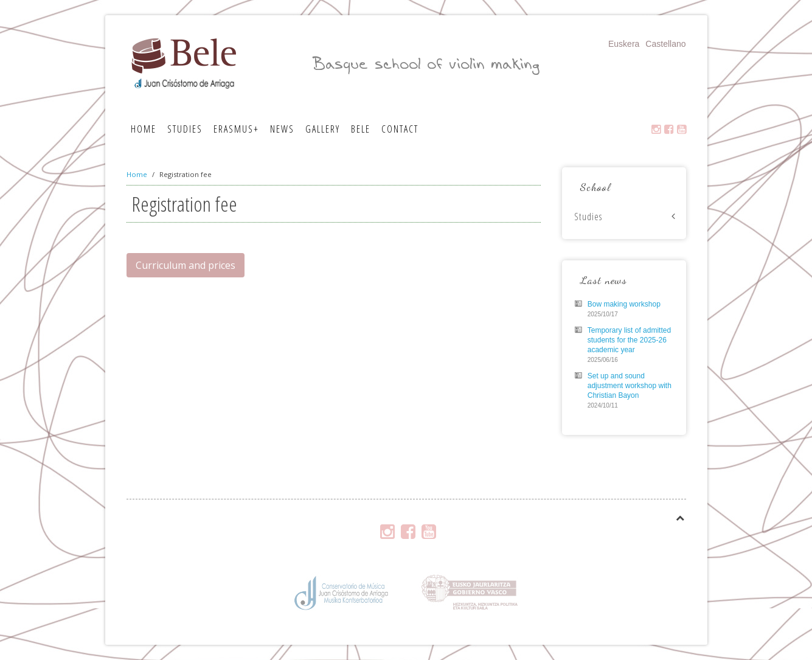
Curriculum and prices (186, 265)
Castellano (665, 44)
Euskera (624, 44)
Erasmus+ (236, 129)
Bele (361, 129)
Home (144, 129)
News (282, 129)
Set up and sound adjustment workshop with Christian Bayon (630, 386)
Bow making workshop (624, 304)
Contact (400, 129)
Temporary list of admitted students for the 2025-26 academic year (629, 340)
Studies (185, 129)
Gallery (323, 129)
